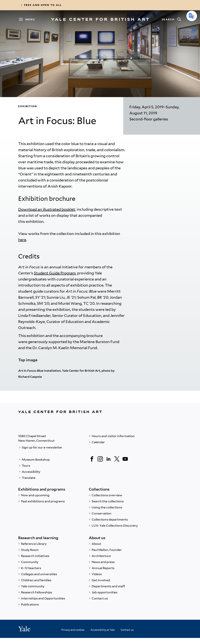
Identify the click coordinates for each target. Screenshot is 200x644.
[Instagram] (100, 459)
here (22, 240)
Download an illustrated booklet (47, 209)
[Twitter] (117, 459)
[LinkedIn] (109, 459)
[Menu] (29, 19)
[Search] (171, 19)
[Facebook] (92, 459)
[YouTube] (125, 459)
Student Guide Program (55, 273)
